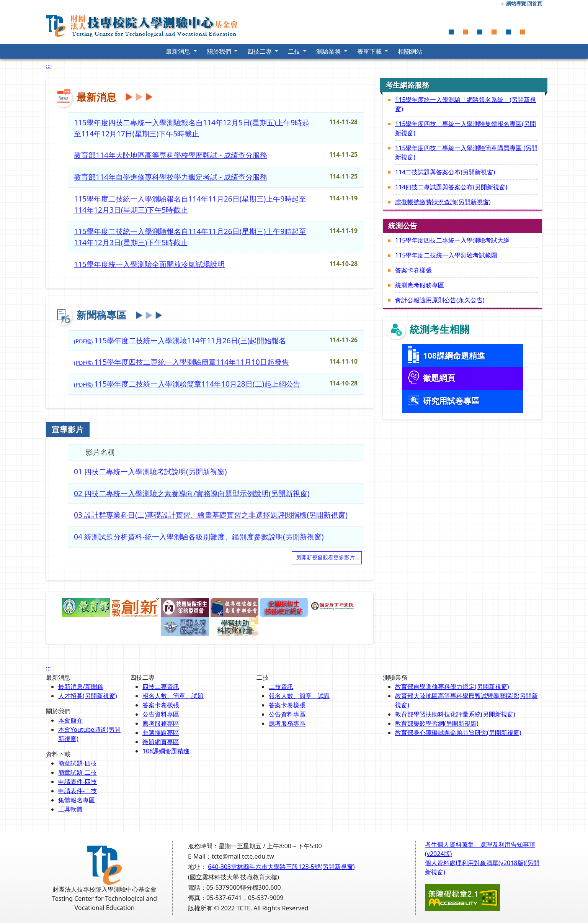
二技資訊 (281, 687)
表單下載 (370, 51)
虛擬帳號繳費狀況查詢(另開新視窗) (443, 202)
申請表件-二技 (78, 791)
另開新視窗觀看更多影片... (328, 557)
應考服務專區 (161, 723)
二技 (295, 51)
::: (502, 3)
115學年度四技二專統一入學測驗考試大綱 (452, 240)
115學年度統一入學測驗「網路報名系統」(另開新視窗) (465, 104)
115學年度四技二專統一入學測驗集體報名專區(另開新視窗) (465, 128)
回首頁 (535, 3)
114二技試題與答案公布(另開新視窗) (445, 172)
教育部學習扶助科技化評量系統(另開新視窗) (455, 714)
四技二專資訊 (161, 687)
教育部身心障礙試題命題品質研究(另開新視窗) (458, 733)
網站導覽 (516, 3)
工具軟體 (70, 809)
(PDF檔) (180, 340)
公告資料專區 (161, 714)
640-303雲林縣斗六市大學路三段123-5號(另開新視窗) (281, 867)
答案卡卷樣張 (413, 270)
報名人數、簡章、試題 (173, 696)
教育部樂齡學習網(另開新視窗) (437, 723)
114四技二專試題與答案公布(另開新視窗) (451, 187)
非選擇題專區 (161, 733)
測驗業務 (329, 51)
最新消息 (179, 51)
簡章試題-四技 (78, 763)
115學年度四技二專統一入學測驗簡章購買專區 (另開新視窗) (466, 152)
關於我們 (220, 51)
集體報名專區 (77, 800)
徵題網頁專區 (161, 742)
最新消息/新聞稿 (81, 687)
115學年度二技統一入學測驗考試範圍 (446, 255)
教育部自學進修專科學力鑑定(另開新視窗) (452, 687)
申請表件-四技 (78, 782)
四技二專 (260, 51)
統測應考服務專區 (420, 285)
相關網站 (410, 51)
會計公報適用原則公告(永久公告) (440, 300)
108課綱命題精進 (166, 751)
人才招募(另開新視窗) (88, 696)
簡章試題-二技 (78, 772)
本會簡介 (70, 720)
